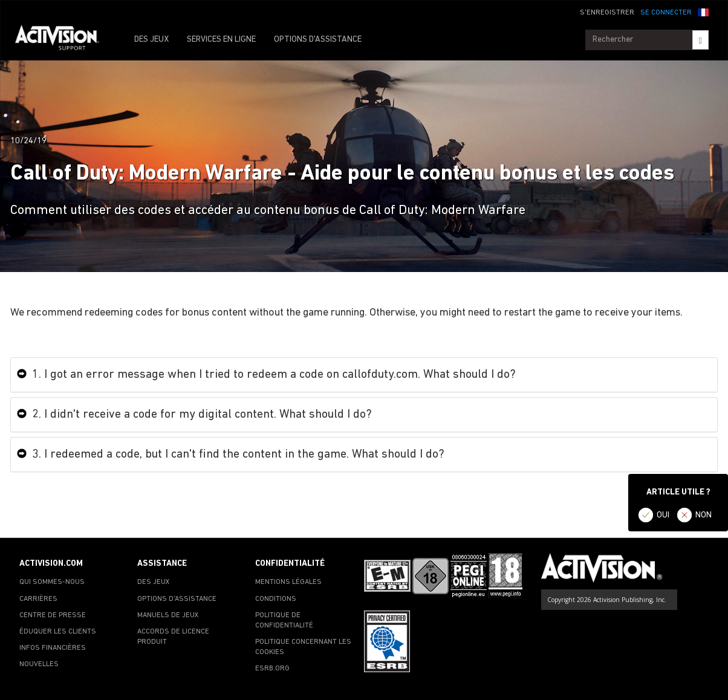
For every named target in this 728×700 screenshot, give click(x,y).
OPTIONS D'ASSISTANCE (318, 40)
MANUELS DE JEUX (168, 615)
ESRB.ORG (272, 669)
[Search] (700, 40)
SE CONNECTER (666, 13)
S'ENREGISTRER (607, 13)
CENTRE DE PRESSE (53, 615)
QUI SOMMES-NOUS (52, 582)
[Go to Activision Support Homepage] (63, 40)
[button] (703, 11)
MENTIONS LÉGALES (288, 582)
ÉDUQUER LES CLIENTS (58, 632)
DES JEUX (151, 40)
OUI (663, 515)
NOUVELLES (39, 664)
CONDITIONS (276, 599)
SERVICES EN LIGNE (221, 40)
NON (704, 515)
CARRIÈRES (38, 599)
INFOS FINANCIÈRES (53, 648)
